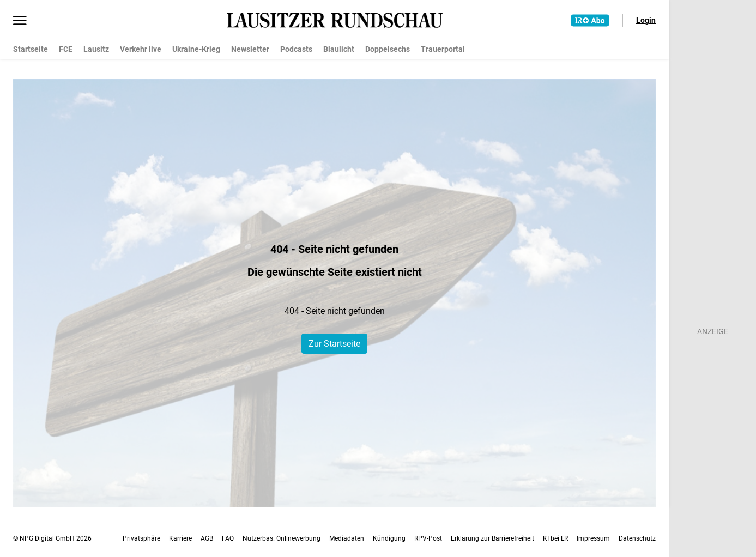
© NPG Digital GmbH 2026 (52, 538)
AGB (207, 538)
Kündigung (389, 538)
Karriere (180, 538)
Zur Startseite (334, 344)
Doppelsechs (388, 49)
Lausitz (96, 49)
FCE (66, 49)
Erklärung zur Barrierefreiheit (492, 538)
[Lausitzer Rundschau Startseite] (335, 20)
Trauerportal (443, 49)
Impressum (593, 538)
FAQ (228, 538)
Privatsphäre (141, 538)
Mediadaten (347, 538)
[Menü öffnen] (20, 21)
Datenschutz (637, 538)
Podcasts (296, 49)
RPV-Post (428, 538)
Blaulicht (339, 49)
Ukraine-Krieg (196, 49)
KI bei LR (555, 538)
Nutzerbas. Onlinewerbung (282, 538)
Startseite (31, 49)
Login (646, 20)
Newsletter (250, 49)
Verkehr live (141, 49)
